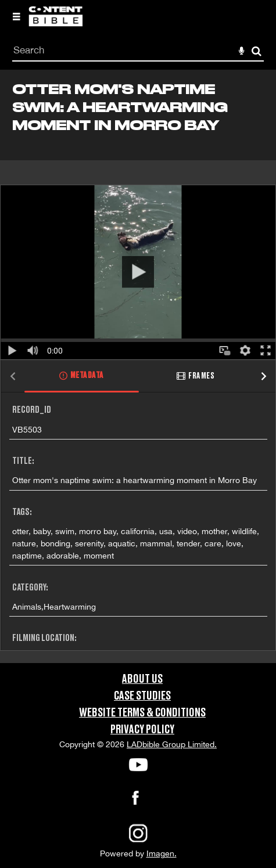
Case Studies (142, 696)
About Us (142, 679)
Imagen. (162, 853)
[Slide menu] (16, 16)
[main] (138, 366)
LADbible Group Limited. (172, 744)
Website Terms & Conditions (142, 713)
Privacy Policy (142, 730)
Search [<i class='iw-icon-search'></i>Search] (257, 51)
